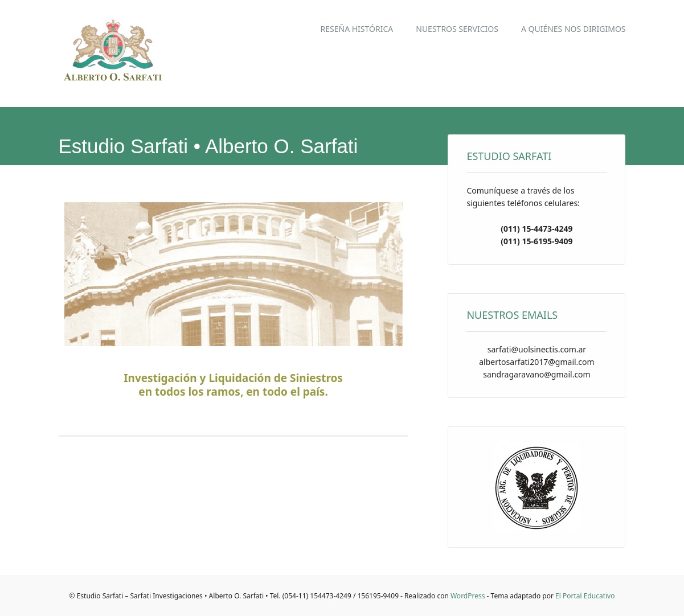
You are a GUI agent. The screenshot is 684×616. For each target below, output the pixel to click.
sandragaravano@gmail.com (536, 374)
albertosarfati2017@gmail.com (536, 362)
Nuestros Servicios (457, 29)
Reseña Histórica (357, 29)
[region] (234, 277)
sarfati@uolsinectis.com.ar (537, 349)
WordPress (468, 596)
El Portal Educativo (585, 596)
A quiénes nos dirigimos (574, 29)
